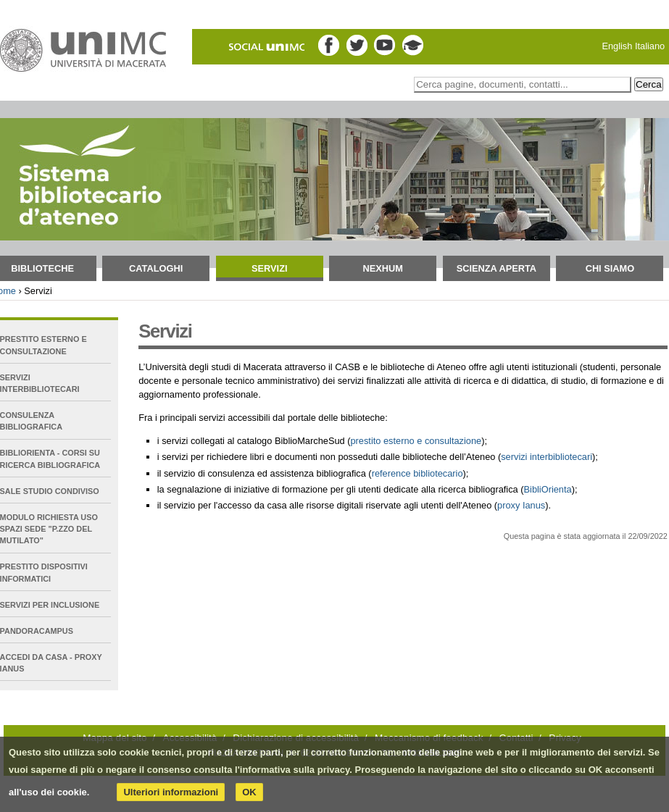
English (617, 46)
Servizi (270, 268)
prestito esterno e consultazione (416, 441)
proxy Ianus (521, 505)
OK (249, 792)
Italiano (650, 46)
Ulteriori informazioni (171, 792)
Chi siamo (610, 268)
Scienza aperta (496, 268)
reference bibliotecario (417, 473)
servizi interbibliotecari (547, 457)
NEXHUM (383, 268)
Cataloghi (156, 268)
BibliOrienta (548, 489)
